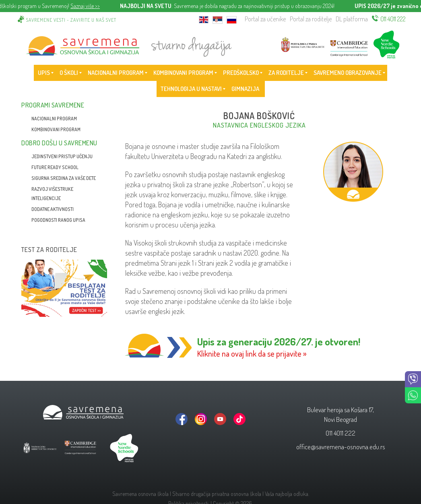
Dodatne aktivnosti (53, 209)
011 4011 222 (393, 19)
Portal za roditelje (311, 19)
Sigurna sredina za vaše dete (64, 178)
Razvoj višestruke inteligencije (52, 194)
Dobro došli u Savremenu (59, 143)
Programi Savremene (53, 105)
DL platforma (352, 19)
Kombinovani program (56, 129)
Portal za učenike (265, 19)
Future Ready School (55, 167)
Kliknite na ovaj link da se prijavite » (252, 353)
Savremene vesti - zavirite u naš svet (71, 20)
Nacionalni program (54, 119)
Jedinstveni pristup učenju (62, 156)
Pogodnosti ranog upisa (58, 220)
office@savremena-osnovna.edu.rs (341, 447)
